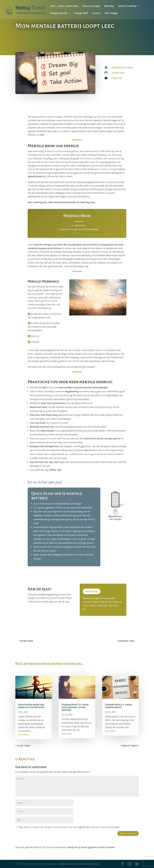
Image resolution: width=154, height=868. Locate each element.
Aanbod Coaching (127, 6)
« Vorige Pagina (23, 745)
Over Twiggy (111, 13)
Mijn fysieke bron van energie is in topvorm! (31, 706)
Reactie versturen (128, 833)
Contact (96, 13)
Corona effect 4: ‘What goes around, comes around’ (75, 707)
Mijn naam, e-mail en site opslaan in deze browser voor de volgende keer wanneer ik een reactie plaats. (69, 827)
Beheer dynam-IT (68, 864)
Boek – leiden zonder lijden (64, 6)
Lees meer (23, 734)
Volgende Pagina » (130, 745)
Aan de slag (92, 591)
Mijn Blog (109, 6)
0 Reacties (117, 78)
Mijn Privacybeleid (89, 864)
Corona (115, 67)
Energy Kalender (59, 13)
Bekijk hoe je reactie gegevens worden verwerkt (91, 847)
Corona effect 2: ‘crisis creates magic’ (119, 706)
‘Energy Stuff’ (81, 13)
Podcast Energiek (91, 6)
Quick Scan (127, 67)
